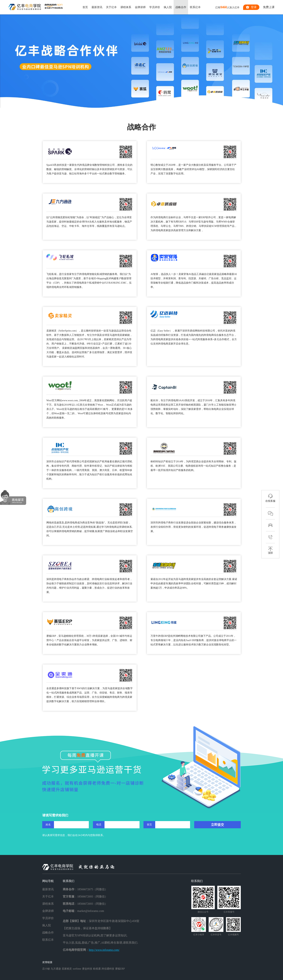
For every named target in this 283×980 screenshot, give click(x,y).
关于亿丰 (111, 7)
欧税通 (97, 969)
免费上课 (269, 7)
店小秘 (46, 969)
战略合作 (181, 7)
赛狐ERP (120, 969)
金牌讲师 (140, 7)
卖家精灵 (67, 969)
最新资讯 (97, 7)
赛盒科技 (87, 969)
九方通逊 (56, 969)
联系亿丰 (195, 7)
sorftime (77, 969)
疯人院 (168, 7)
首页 (85, 7)
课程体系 (126, 7)
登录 (251, 7)
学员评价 (155, 7)
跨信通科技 (108, 969)
